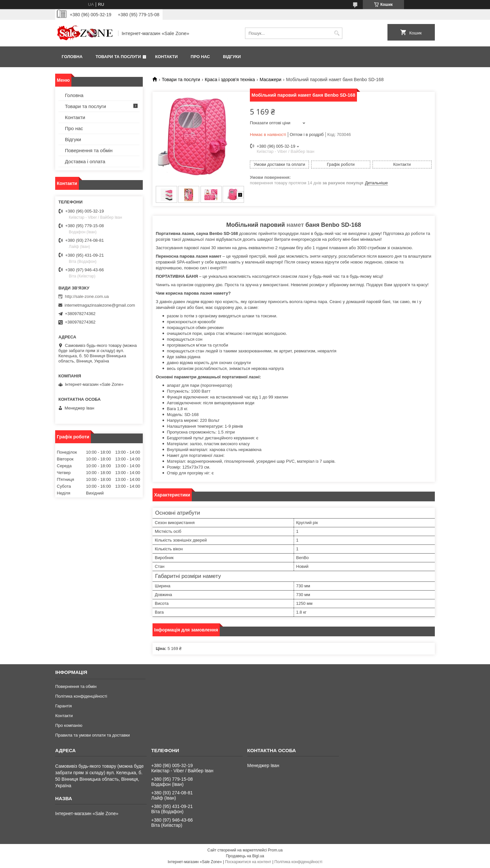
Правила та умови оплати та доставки (92, 735)
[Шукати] (337, 33)
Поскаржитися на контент (248, 862)
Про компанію (69, 725)
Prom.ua (275, 850)
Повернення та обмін (89, 150)
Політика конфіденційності (81, 696)
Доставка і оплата (85, 161)
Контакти (166, 57)
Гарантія (63, 706)
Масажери (270, 79)
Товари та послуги (118, 57)
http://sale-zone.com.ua (87, 296)
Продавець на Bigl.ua (245, 856)
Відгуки (232, 57)
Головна (72, 57)
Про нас (200, 57)
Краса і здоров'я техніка (230, 79)
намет (295, 225)
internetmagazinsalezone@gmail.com (100, 305)
